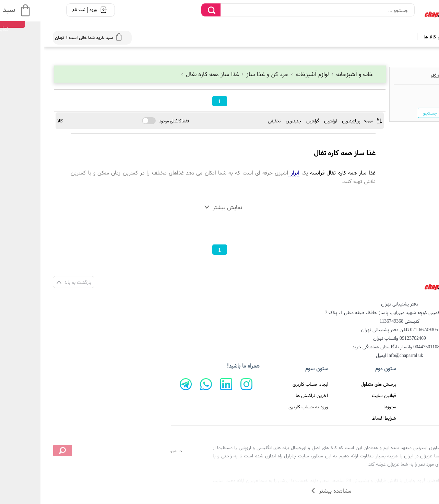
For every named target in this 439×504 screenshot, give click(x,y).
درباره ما (413, 407)
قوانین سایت (340, 395)
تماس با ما (411, 395)
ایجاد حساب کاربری (266, 384)
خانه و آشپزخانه (308, 74)
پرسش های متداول (335, 384)
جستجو (386, 113)
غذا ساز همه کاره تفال (167, 74)
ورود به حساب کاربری (264, 407)
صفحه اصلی (409, 384)
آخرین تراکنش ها (268, 395)
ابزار (250, 172)
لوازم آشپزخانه (266, 74)
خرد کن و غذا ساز (222, 74)
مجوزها (346, 407)
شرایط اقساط (340, 418)
